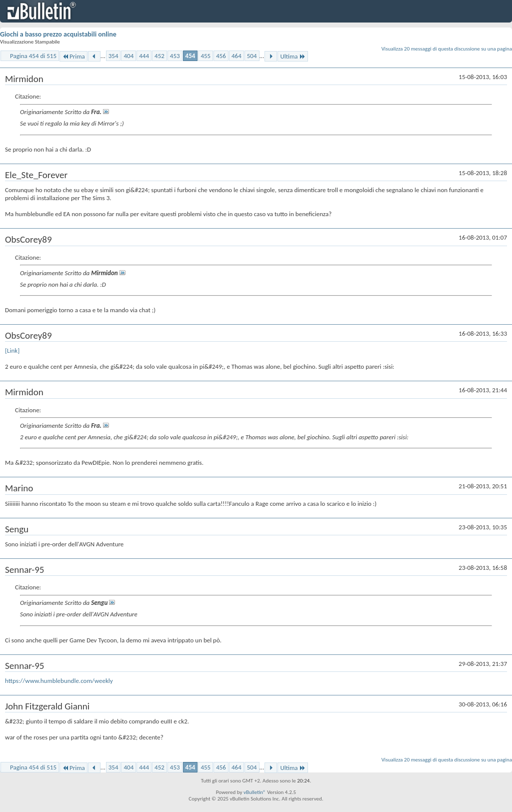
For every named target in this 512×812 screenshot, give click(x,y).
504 (252, 56)
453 (175, 56)
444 (144, 56)
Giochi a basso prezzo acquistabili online (58, 34)
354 (113, 56)
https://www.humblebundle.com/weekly (59, 681)
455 (205, 56)
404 (128, 56)
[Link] (12, 350)
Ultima (292, 56)
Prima (73, 56)
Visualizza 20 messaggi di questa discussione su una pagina (447, 49)
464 (236, 56)
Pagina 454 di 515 (33, 56)
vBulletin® (255, 792)
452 (159, 56)
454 (190, 56)
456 (221, 56)
